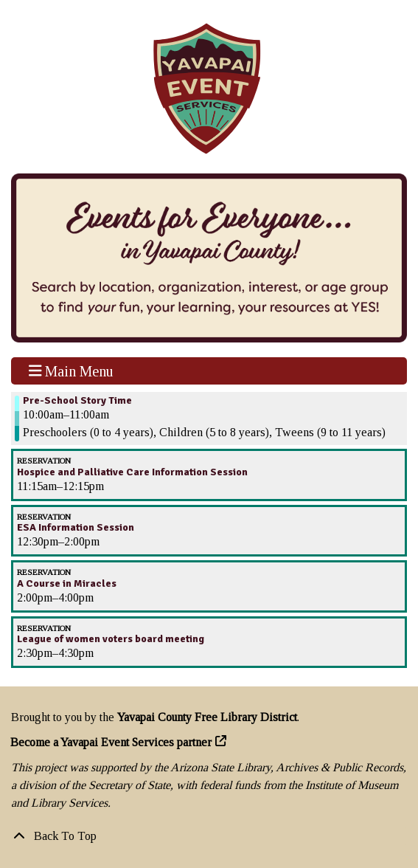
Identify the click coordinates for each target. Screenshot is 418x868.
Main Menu (72, 371)
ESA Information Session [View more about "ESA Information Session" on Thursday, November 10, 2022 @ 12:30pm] (76, 528)
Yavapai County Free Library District (207, 717)
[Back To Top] (209, 836)
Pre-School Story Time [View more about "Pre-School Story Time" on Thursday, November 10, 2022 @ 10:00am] (77, 401)
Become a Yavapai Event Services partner (111, 742)
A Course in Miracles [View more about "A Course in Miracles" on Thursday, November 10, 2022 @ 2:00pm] (67, 584)
